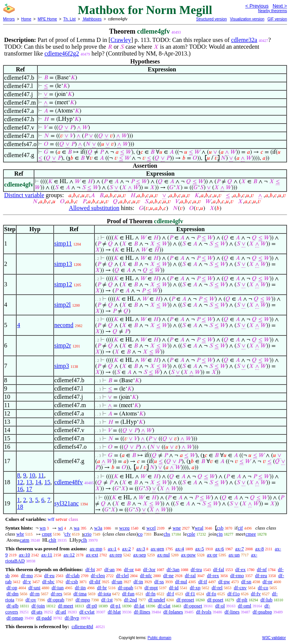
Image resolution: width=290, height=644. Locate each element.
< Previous (257, 6)
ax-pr (212, 555)
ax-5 (200, 549)
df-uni (34, 588)
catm (24, 540)
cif (240, 528)
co (140, 534)
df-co (263, 588)
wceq (124, 528)
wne (177, 528)
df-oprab (56, 600)
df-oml (244, 606)
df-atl (61, 612)
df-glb (12, 606)
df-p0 (92, 606)
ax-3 (141, 549)
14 (38, 482)
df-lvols (204, 612)
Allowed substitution (94, 208)
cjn (220, 534)
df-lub (267, 600)
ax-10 (25, 555)
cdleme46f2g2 (62, 53)
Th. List (70, 19)
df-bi (90, 569)
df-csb (72, 581)
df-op (12, 588)
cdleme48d (82, 626)
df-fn (151, 594)
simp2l (63, 305)
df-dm (12, 594)
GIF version (277, 19)
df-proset (185, 600)
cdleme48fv (69, 482)
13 (29, 482)
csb (220, 528)
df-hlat (114, 612)
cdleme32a (244, 40)
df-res (57, 594)
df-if (203, 581)
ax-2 (126, 549)
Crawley (121, 40)
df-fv (256, 594)
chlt (52, 540)
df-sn (246, 581)
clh (84, 540)
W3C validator (274, 638)
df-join (38, 606)
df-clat (164, 606)
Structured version (211, 19)
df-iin (80, 588)
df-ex (240, 569)
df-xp (195, 588)
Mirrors (9, 19)
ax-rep (116, 555)
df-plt (242, 600)
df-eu (49, 575)
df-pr (267, 581)
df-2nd (130, 600)
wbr (20, 534)
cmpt (47, 534)
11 (41, 475)
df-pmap (15, 618)
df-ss (159, 581)
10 (32, 475)
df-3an (173, 569)
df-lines (232, 612)
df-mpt (151, 588)
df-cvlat (87, 612)
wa (76, 528)
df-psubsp (262, 612)
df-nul (181, 581)
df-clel (122, 575)
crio (88, 534)
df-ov (31, 600)
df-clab (73, 575)
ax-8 (260, 549)
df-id (174, 588)
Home (26, 19)
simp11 (63, 243)
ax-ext (92, 555)
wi (60, 528)
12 (20, 482)
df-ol (220, 606)
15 (47, 482)
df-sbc (49, 581)
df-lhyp (72, 618)
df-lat (139, 606)
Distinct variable (24, 195)
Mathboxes (92, 19)
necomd (64, 325)
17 (29, 489)
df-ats (37, 612)
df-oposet (193, 606)
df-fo (211, 594)
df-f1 (190, 594)
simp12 (63, 284)
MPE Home (47, 19)
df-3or (149, 569)
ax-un (234, 555)
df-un (117, 581)
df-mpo (83, 600)
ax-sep (140, 555)
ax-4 (180, 549)
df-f (170, 594)
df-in (138, 581)
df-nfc (146, 575)
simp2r (63, 345)
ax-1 (112, 549)
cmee (251, 534)
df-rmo (237, 575)
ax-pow (188, 555)
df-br (102, 588)
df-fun (128, 594)
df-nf (262, 569)
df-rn (35, 594)
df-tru (196, 569)
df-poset (215, 600)
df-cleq (98, 575)
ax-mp (96, 549)
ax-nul (163, 555)
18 (20, 507)
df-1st (107, 600)
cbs (167, 534)
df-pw (224, 581)
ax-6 (220, 549)
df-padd (44, 618)
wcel (151, 528)
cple (191, 534)
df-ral (191, 575)
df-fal (218, 569)
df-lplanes (173, 612)
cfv (68, 534)
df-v (27, 581)
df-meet (66, 606)
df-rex (213, 575)
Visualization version (247, 19)
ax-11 (47, 555)
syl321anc (67, 503)
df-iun (58, 588)
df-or (129, 569)
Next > (280, 6)
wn (43, 528)
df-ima (80, 594)
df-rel (217, 588)
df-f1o (234, 594)
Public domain (160, 638)
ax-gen (157, 549)
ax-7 (240, 549)
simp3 (62, 366)
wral (199, 528)
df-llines (142, 612)
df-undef (157, 600)
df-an (109, 569)
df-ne (168, 575)
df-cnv (240, 588)
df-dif (95, 581)
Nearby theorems (272, 11)
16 (20, 489)
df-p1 (116, 606)
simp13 (63, 264)
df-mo (27, 575)
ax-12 (69, 555)
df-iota (104, 594)
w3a (98, 528)
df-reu (261, 575)
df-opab (125, 588)
